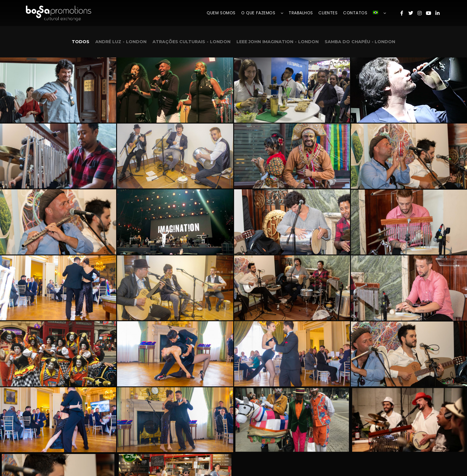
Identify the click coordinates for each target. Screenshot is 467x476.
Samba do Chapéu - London (360, 42)
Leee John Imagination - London (278, 42)
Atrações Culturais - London (192, 42)
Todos (81, 42)
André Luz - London (121, 42)
